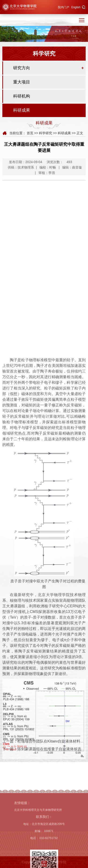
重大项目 (22, 83)
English (76, 7)
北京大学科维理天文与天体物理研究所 (38, 837)
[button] (84, 8)
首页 (30, 133)
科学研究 (46, 133)
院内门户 (64, 7)
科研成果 (22, 111)
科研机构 (22, 97)
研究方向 (22, 69)
